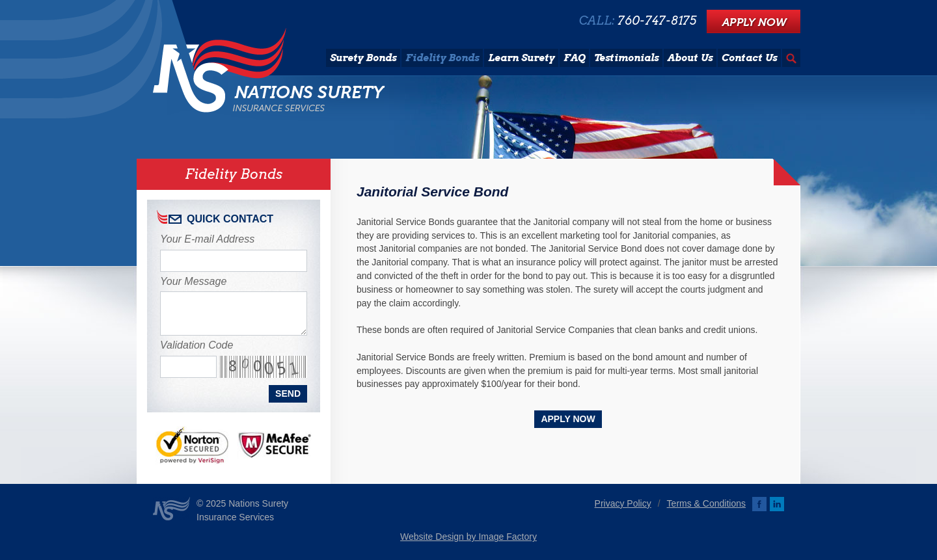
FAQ (574, 58)
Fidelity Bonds (442, 58)
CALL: (638, 21)
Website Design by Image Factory (468, 537)
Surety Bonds (363, 58)
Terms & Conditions (706, 503)
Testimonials (626, 58)
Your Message (193, 281)
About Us (690, 58)
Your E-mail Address (207, 239)
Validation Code (197, 345)
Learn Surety (521, 58)
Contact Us (749, 58)
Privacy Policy (623, 503)
